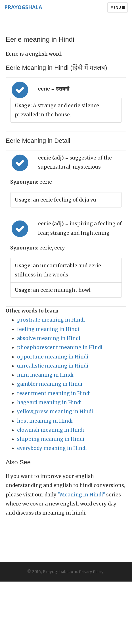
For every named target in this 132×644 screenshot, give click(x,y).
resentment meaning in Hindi (54, 393)
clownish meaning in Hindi (51, 430)
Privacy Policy (91, 572)
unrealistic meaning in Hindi (53, 366)
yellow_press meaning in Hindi (55, 412)
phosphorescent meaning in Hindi (60, 347)
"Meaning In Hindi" (81, 495)
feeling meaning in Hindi (48, 329)
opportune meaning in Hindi (53, 357)
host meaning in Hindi (45, 421)
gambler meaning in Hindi (50, 384)
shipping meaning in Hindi (51, 439)
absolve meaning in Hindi (49, 338)
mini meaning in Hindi (45, 375)
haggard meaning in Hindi (49, 402)
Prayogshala (23, 7)
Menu (119, 9)
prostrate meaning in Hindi (51, 320)
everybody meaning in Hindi (52, 448)
